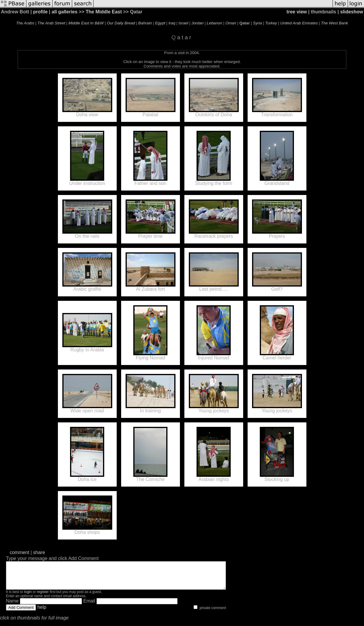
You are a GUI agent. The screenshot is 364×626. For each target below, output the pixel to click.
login (28, 597)
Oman (231, 23)
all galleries (65, 12)
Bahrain (145, 23)
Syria (257, 23)
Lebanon (214, 23)
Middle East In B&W (86, 23)
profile (40, 12)
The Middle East (104, 12)
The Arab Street (51, 23)
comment (20, 552)
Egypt (160, 23)
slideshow (352, 12)
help (42, 612)
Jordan (198, 23)
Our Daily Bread (121, 23)
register (43, 597)
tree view (297, 12)
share (39, 552)
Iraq (172, 23)
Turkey (271, 23)
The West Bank (334, 23)
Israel (183, 23)
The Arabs (25, 23)
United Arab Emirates (299, 23)
